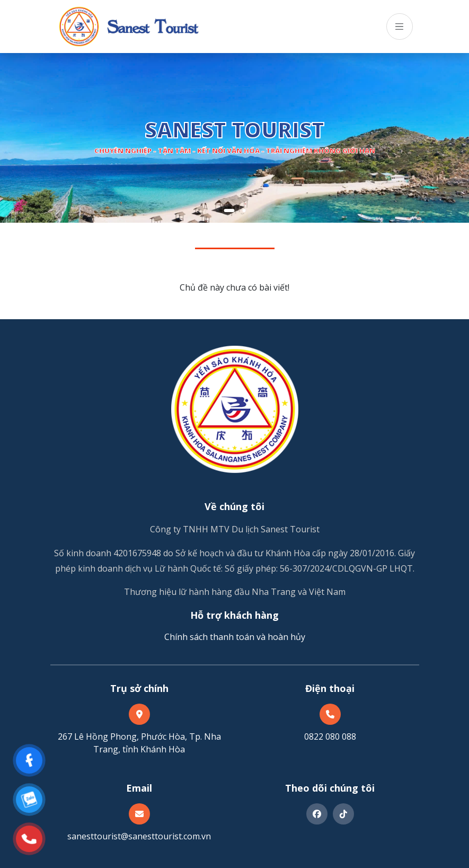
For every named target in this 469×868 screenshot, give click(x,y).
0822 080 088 (330, 737)
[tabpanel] (235, 138)
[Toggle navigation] (400, 27)
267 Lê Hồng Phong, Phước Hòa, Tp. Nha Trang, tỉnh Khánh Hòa (139, 743)
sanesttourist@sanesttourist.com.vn (139, 836)
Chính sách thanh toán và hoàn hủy (235, 637)
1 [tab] (229, 211)
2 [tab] (244, 211)
